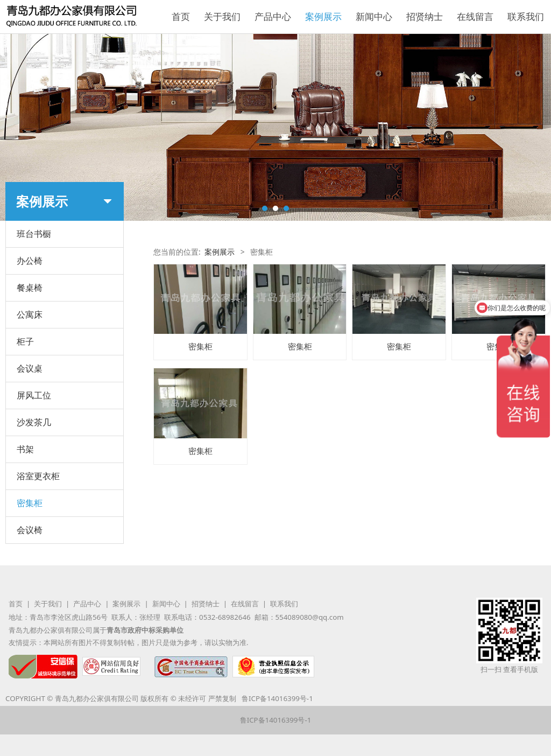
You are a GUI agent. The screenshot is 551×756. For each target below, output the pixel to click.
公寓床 (30, 314)
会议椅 (30, 530)
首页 (181, 16)
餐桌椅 (30, 288)
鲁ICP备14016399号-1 (277, 698)
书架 (25, 449)
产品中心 (273, 16)
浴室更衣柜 (38, 476)
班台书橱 (34, 234)
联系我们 (526, 16)
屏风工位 (34, 395)
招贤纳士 (425, 16)
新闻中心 (374, 16)
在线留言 (475, 16)
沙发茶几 (34, 422)
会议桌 (30, 368)
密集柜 (30, 503)
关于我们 (222, 16)
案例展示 (323, 16)
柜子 (25, 341)
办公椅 (30, 261)
